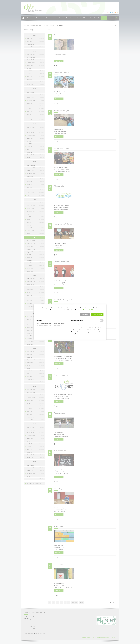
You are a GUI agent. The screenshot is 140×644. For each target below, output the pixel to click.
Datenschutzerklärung (89, 310)
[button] (85, 315)
